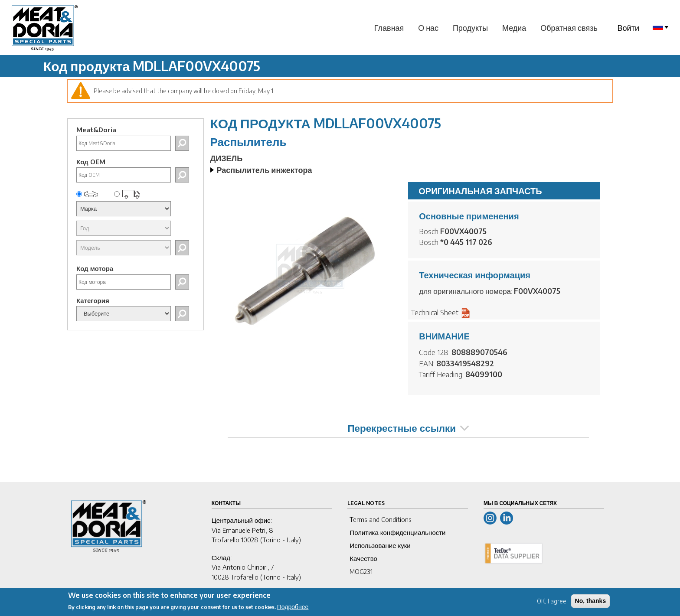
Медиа (514, 28)
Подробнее (293, 608)
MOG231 (361, 571)
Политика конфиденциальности (397, 532)
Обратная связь (569, 28)
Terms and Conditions (381, 519)
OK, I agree (552, 602)
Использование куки (380, 545)
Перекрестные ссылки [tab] (408, 428)
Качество (363, 558)
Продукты (470, 28)
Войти (628, 28)
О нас (428, 28)
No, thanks (591, 602)
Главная (389, 28)
